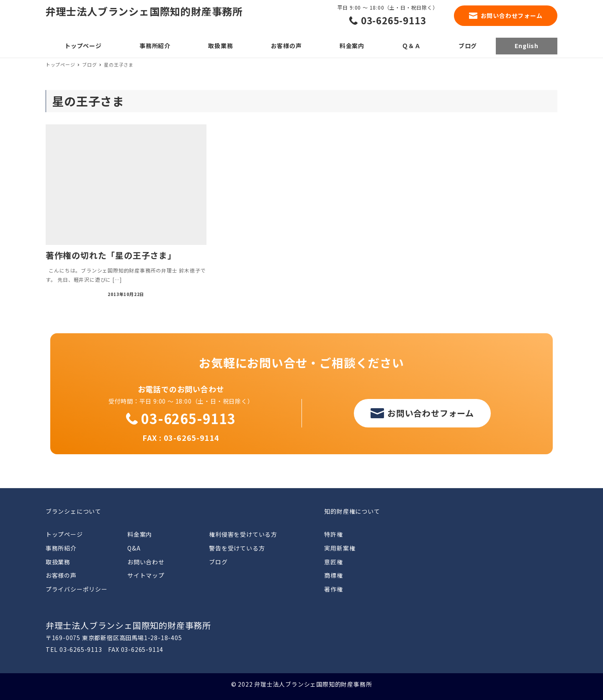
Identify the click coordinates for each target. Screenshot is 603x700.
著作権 (333, 589)
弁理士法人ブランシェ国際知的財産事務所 (144, 11)
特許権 (333, 534)
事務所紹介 (61, 548)
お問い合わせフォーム (512, 15)
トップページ (64, 534)
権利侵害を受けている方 (243, 534)
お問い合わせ (146, 562)
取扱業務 (58, 562)
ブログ (218, 562)
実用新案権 (340, 548)
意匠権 (333, 562)
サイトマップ (146, 575)
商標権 (333, 575)
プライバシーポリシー (77, 589)
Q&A (134, 548)
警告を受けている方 (237, 548)
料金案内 (140, 534)
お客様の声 (61, 575)
